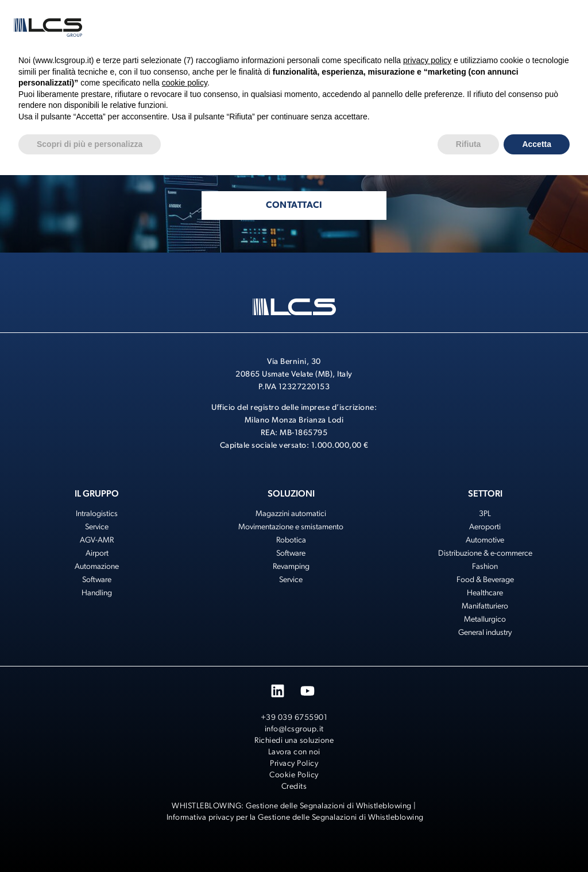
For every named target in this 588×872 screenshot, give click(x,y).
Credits (294, 787)
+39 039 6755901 (294, 718)
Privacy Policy (294, 764)
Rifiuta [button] (469, 144)
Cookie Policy (294, 775)
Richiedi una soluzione (294, 741)
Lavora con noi (294, 752)
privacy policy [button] (427, 60)
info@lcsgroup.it (294, 729)
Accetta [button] (537, 144)
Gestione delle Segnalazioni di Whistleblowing (329, 806)
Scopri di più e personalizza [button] (90, 144)
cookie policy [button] (185, 83)
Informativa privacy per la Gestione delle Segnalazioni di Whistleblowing (295, 818)
